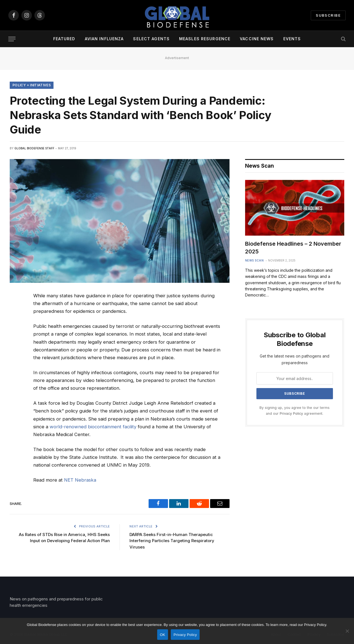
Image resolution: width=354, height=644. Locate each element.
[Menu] (12, 39)
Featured (64, 39)
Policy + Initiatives (32, 85)
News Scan (254, 260)
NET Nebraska (80, 480)
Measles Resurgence (205, 39)
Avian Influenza (104, 39)
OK (163, 635)
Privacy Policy (291, 413)
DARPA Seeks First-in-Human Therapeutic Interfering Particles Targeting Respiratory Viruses (172, 541)
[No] (347, 631)
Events (292, 39)
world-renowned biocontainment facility (93, 427)
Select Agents (151, 39)
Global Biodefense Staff (34, 148)
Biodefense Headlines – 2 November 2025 (293, 247)
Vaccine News (257, 39)
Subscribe (328, 15)
